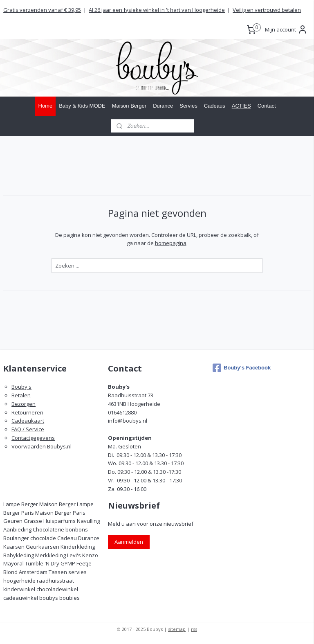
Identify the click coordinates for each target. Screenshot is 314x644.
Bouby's (21, 387)
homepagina (171, 243)
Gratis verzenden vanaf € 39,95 (42, 10)
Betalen (21, 395)
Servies (188, 106)
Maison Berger (129, 106)
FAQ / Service (28, 429)
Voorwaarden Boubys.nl (41, 446)
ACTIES (241, 106)
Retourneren (27, 412)
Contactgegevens (33, 438)
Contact (267, 106)
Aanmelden (129, 542)
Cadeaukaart (28, 421)
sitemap (177, 629)
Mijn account (286, 29)
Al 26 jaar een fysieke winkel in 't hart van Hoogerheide (157, 10)
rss (194, 629)
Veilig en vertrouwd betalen (267, 10)
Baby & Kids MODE (82, 106)
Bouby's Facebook (242, 368)
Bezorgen (24, 404)
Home (46, 106)
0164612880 (122, 412)
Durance (163, 106)
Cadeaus (215, 106)
